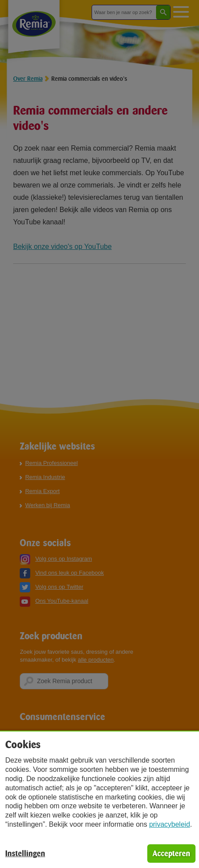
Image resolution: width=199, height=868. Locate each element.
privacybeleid (169, 824)
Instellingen (25, 854)
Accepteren (171, 854)
